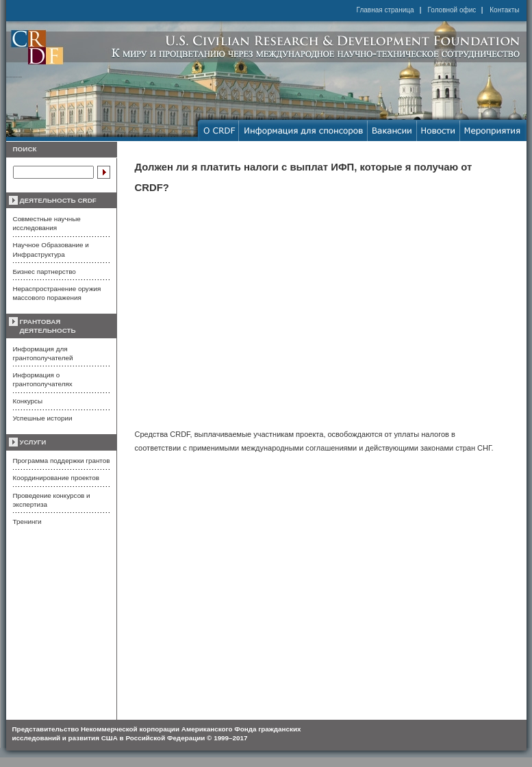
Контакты (504, 10)
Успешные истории (43, 418)
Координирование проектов (56, 478)
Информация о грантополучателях (43, 379)
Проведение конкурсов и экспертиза (52, 500)
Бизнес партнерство (45, 272)
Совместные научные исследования (47, 223)
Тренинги (27, 521)
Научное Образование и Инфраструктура (51, 249)
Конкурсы (28, 401)
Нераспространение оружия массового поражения (57, 293)
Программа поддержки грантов (62, 461)
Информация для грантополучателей (43, 353)
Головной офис (452, 10)
